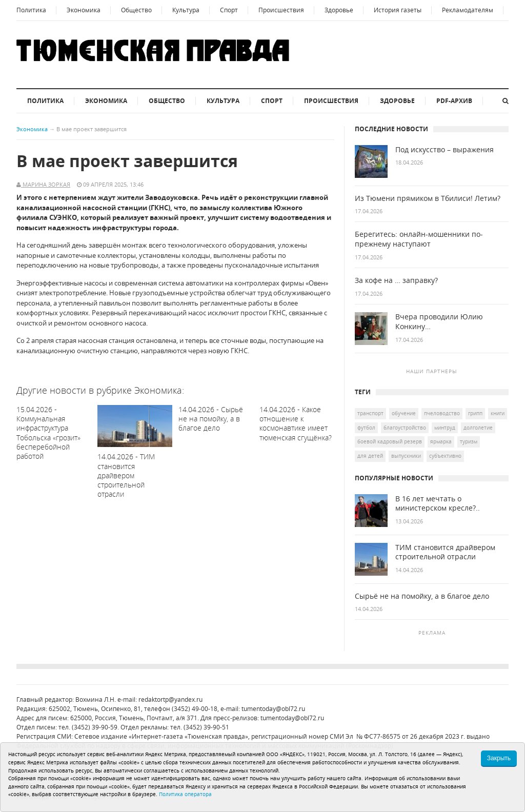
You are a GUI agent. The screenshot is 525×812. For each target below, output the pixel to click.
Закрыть (499, 758)
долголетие (478, 428)
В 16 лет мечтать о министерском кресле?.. (438, 504)
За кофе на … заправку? (396, 280)
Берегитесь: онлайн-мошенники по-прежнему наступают (419, 239)
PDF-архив (454, 101)
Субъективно (445, 456)
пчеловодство (442, 413)
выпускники (406, 456)
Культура (186, 10)
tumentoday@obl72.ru (273, 709)
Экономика (84, 10)
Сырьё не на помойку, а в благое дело (422, 596)
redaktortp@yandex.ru (170, 699)
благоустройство (405, 428)
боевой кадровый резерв (390, 441)
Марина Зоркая (46, 184)
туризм (469, 441)
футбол (366, 428)
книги (498, 413)
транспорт (370, 413)
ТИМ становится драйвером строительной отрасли (445, 552)
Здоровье (339, 10)
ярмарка (441, 441)
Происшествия (281, 10)
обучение (404, 413)
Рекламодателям (468, 10)
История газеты (398, 10)
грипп (475, 413)
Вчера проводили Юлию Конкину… (439, 322)
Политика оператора (185, 794)
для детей (370, 456)
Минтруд (445, 428)
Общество (136, 10)
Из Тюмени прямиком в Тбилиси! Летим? (428, 198)
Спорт (229, 10)
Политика (31, 10)
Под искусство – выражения (445, 150)
